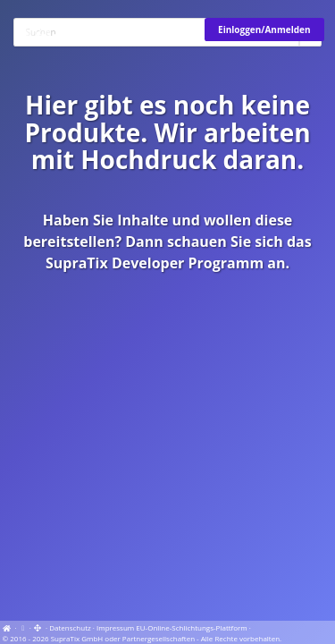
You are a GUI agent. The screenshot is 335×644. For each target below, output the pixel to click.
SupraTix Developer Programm (155, 263)
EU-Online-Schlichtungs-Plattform (191, 627)
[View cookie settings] (23, 627)
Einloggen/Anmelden (264, 30)
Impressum (115, 627)
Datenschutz (70, 627)
